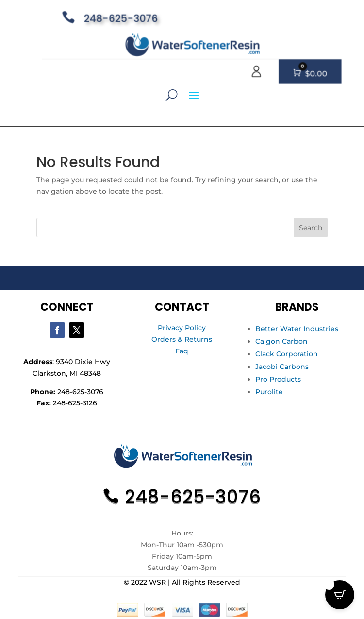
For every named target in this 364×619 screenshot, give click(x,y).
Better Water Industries (297, 329)
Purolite (269, 392)
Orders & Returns (182, 339)
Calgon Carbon (281, 341)
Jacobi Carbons (282, 367)
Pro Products (278, 379)
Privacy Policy (182, 328)
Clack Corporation (287, 354)
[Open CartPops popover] (340, 595)
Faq (182, 351)
